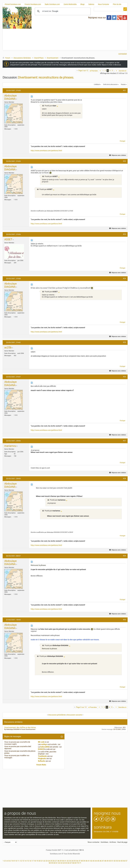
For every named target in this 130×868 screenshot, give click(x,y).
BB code (41, 742)
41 (89, 861)
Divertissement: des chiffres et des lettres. (20, 727)
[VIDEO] (41, 749)
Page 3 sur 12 (83, 71)
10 (16, 861)
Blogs (82, 4)
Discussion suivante (74, 715)
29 (61, 861)
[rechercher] (62, 11)
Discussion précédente (57, 715)
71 (80, 863)
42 (91, 861)
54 (119, 861)
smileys (44, 744)
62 (59, 863)
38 (82, 861)
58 (50, 863)
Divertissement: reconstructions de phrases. (46, 77)
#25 (124, 342)
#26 (124, 377)
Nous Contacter (104, 4)
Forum (8, 58)
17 (32, 861)
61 (57, 863)
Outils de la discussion (110, 84)
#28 (124, 478)
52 (115, 861)
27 (56, 861)
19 (37, 861)
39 (84, 861)
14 (26, 861)
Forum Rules (41, 765)
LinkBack (97, 84)
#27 (124, 441)
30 (63, 861)
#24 (124, 278)
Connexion (123, 54)
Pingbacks (42, 759)
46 (101, 861)
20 (40, 861)
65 (66, 863)
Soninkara (104, 842)
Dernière (123, 71)
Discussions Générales (22, 58)
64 (64, 863)
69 (76, 863)
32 (68, 861)
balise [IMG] (45, 747)
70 (78, 863)
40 (86, 861)
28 (58, 861)
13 (23, 861)
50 (110, 861)
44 (96, 861)
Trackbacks (43, 756)
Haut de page (122, 842)
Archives (113, 842)
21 (42, 861)
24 (49, 861)
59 (52, 863)
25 (51, 861)
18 (35, 861)
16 (30, 861)
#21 (124, 90)
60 (54, 863)
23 (47, 861)
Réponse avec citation (118, 155)
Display (123, 84)
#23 (124, 234)
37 (80, 861)
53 (117, 861)
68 (73, 863)
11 (18, 861)
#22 (124, 161)
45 (98, 861)
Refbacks (42, 761)
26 (54, 861)
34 (72, 861)
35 (75, 861)
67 (71, 863)
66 (68, 863)
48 (105, 861)
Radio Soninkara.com (52, 4)
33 (70, 861)
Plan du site (117, 4)
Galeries (91, 4)
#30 (124, 620)
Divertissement (53, 58)
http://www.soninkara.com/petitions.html (46, 151)
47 (103, 861)
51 (112, 861)
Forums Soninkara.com (33, 4)
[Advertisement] (60, 34)
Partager (123, 141)
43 (94, 861)
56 (124, 861)
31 (65, 861)
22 (44, 861)
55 (122, 861)
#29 (124, 556)
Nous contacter (94, 842)
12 (21, 861)
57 (126, 861)
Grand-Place (39, 58)
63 (62, 863)
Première (94, 71)
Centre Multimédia (70, 4)
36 (77, 861)
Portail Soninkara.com (13, 4)
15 (28, 861)
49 (108, 861)
